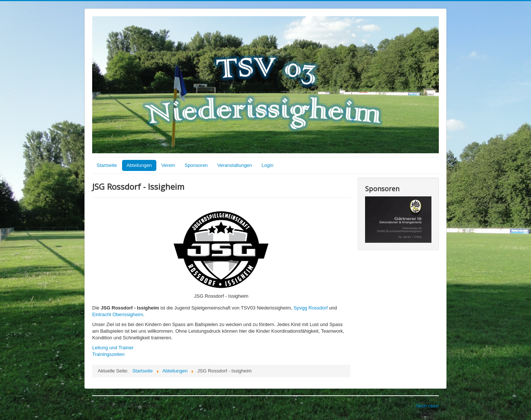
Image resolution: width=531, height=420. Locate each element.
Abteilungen (139, 165)
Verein (168, 165)
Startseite (107, 165)
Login (267, 165)
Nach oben (427, 406)
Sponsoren (196, 165)
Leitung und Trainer (113, 348)
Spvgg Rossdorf (311, 308)
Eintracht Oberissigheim (118, 314)
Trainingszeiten (108, 354)
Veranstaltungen (235, 165)
